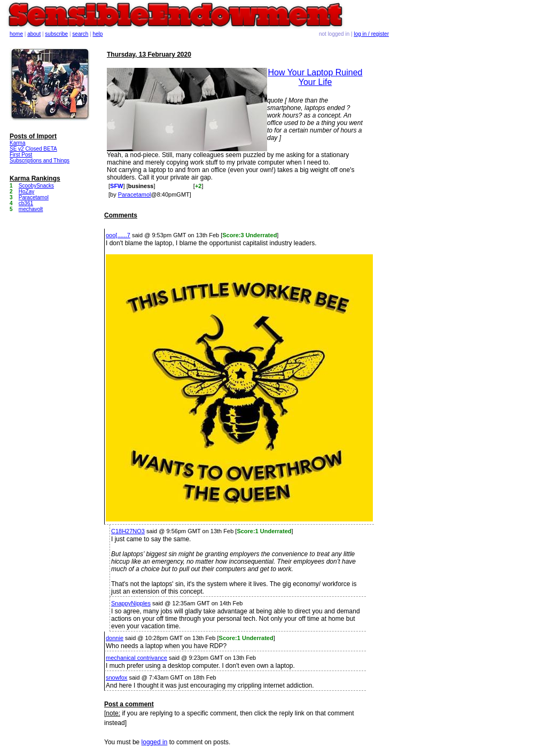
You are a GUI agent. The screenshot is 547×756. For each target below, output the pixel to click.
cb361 (26, 203)
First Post (21, 155)
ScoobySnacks (36, 186)
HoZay (26, 192)
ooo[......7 (118, 235)
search (80, 34)
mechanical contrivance (136, 658)
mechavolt (31, 209)
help (98, 34)
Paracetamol (135, 194)
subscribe (56, 34)
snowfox (116, 677)
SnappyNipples (131, 603)
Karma (17, 143)
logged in (155, 742)
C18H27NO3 (128, 531)
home (16, 34)
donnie (115, 638)
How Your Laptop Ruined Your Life (315, 77)
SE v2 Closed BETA (33, 149)
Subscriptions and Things (40, 161)
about (34, 34)
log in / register (371, 34)
